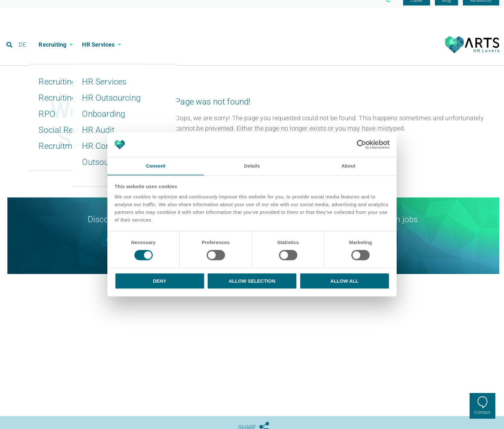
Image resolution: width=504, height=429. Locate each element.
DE (23, 34)
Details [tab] (252, 166)
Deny (160, 281)
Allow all (345, 281)
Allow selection (252, 281)
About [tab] (348, 166)
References (481, 7)
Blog (446, 7)
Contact (482, 412)
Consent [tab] (156, 166)
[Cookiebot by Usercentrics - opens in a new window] (361, 144)
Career (417, 7)
